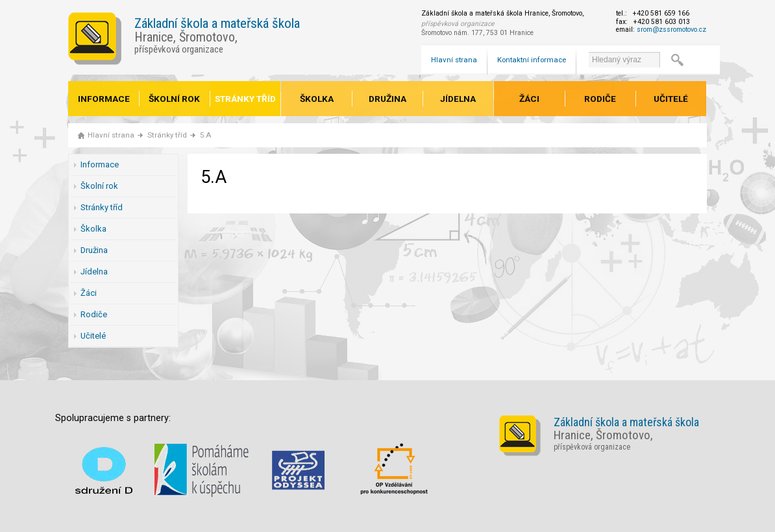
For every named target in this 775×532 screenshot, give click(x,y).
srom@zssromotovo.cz (671, 30)
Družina (388, 99)
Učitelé (671, 99)
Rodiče (600, 99)
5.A (205, 135)
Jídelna (458, 99)
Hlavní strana (454, 60)
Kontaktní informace (532, 60)
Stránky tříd (245, 99)
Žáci (529, 99)
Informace (104, 99)
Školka (317, 99)
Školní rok (174, 99)
